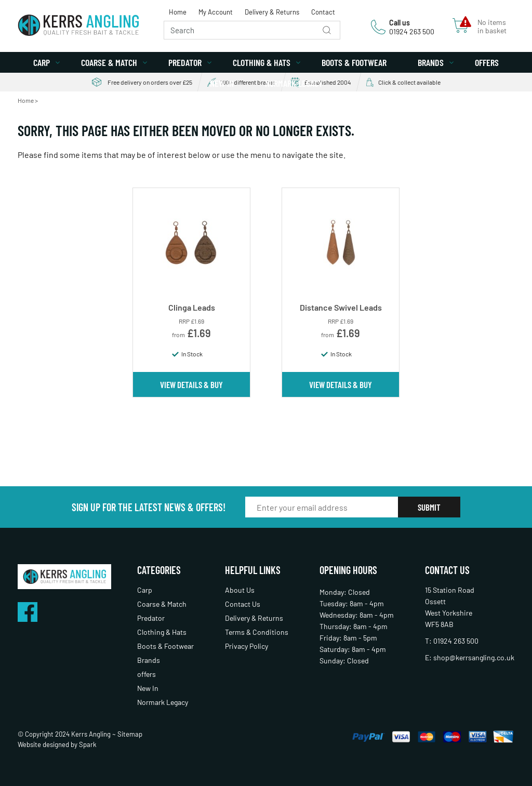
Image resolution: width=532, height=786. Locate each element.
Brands (431, 62)
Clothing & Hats (262, 62)
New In (222, 83)
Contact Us (243, 604)
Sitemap (130, 734)
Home (178, 12)
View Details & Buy (191, 384)
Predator (185, 62)
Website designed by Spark (57, 744)
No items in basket (492, 26)
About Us (240, 590)
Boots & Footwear (354, 62)
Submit (429, 507)
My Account (216, 12)
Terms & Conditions (257, 632)
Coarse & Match (109, 62)
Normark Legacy (294, 83)
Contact (323, 12)
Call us (400, 23)
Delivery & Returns (272, 12)
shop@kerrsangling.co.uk (474, 657)
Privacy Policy (247, 646)
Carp (42, 62)
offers (487, 62)
